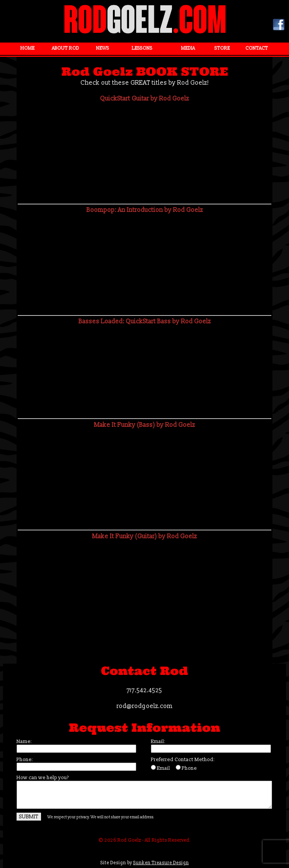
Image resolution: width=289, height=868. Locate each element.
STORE (222, 48)
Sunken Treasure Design (161, 863)
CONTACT (257, 48)
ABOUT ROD (65, 48)
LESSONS (142, 48)
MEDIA (188, 48)
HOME (27, 48)
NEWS (103, 48)
